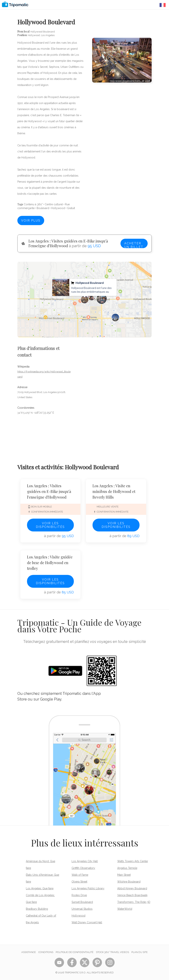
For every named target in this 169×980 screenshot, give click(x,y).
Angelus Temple (127, 868)
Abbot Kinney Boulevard (132, 888)
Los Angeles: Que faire (40, 888)
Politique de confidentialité (75, 952)
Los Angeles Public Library (88, 888)
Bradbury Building (37, 909)
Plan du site (140, 952)
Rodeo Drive (79, 895)
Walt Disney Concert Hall (87, 922)
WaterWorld (125, 909)
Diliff (147, 81)
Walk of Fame (80, 875)
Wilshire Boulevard (129, 882)
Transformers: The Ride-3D (134, 902)
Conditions (46, 952)
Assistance (29, 952)
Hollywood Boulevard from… (126, 81)
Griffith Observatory (83, 868)
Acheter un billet (134, 245)
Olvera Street (79, 882)
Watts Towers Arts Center (133, 861)
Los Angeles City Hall (85, 861)
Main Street (124, 875)
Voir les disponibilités (50, 525)
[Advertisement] (122, 96)
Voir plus (31, 220)
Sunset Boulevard (82, 902)
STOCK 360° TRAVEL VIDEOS (112, 952)
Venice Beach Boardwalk (132, 895)
